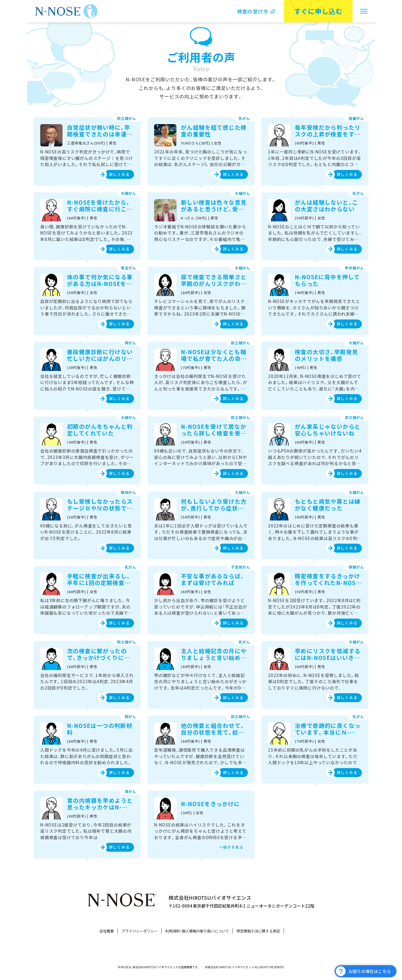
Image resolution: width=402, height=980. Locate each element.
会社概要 (107, 931)
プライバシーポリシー (140, 931)
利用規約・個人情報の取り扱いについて (197, 931)
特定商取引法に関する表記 (258, 931)
